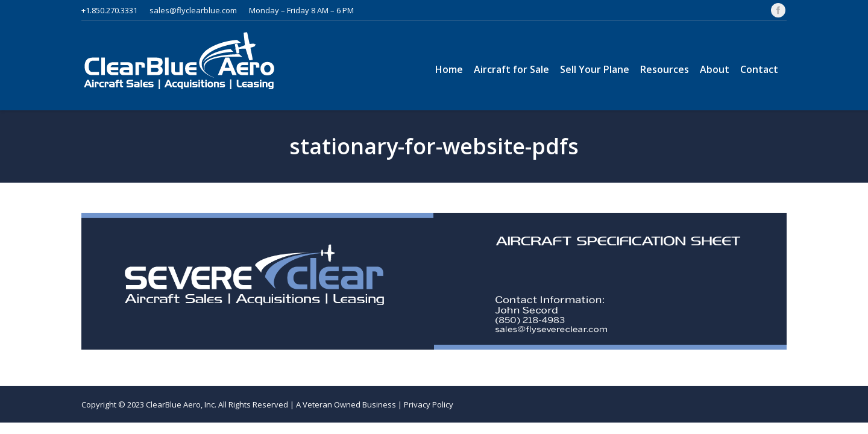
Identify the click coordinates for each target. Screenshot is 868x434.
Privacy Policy (429, 404)
